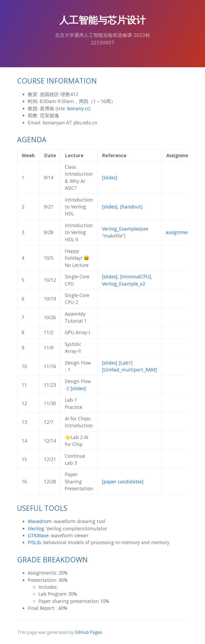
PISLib (34, 542)
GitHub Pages (88, 632)
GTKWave (38, 535)
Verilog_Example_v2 (124, 284)
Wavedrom (40, 521)
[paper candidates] (123, 481)
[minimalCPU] (136, 276)
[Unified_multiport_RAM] (129, 370)
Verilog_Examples (121, 229)
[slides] (110, 177)
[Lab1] (126, 363)
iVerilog (36, 528)
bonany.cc (78, 108)
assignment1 (180, 232)
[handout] (131, 207)
